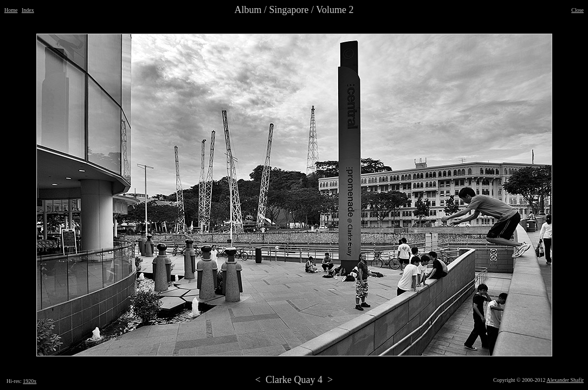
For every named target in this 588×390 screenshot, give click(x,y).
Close (577, 10)
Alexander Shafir (565, 380)
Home (11, 10)
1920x (30, 381)
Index (28, 10)
